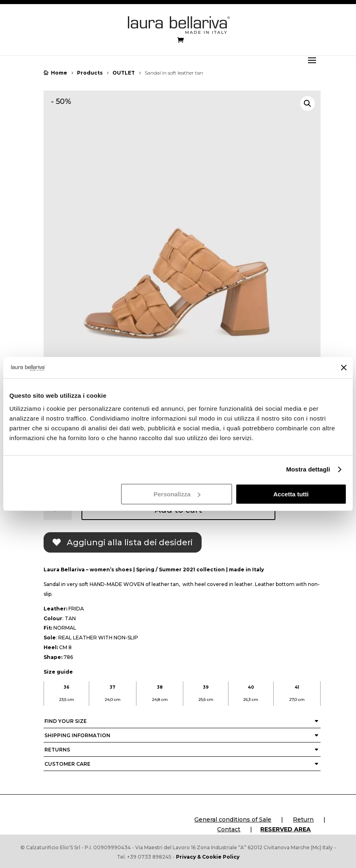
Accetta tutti (291, 494)
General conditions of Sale (233, 820)
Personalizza (177, 494)
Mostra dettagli (308, 469)
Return (303, 820)
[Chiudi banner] (344, 368)
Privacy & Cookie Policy (208, 857)
